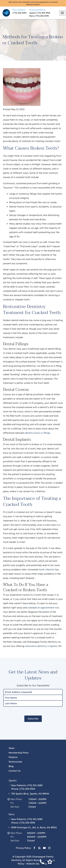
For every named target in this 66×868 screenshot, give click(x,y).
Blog (11, 766)
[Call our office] (42, 862)
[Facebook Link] (34, 848)
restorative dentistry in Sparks (41, 646)
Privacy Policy (23, 848)
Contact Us (15, 771)
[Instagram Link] (49, 848)
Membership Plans (19, 753)
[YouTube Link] (44, 848)
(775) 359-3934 (43, 13)
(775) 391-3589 (35, 785)
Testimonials (15, 762)
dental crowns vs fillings (38, 433)
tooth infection (47, 570)
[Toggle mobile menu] (62, 13)
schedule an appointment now (43, 608)
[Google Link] (39, 848)
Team (12, 748)
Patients (13, 757)
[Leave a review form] (50, 862)
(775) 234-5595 (19, 13)
